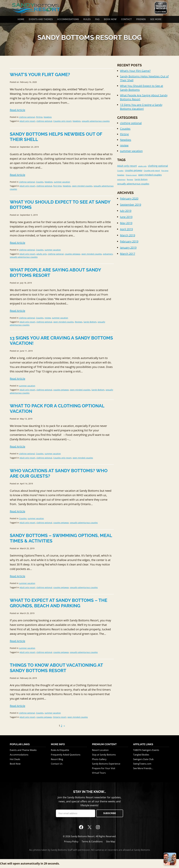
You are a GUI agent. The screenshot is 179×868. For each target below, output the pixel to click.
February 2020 (129, 198)
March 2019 (128, 235)
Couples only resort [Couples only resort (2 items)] (152, 171)
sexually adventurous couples (96, 121)
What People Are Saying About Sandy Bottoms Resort (55, 272)
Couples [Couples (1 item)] (120, 171)
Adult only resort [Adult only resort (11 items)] (127, 166)
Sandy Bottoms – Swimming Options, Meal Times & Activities (61, 538)
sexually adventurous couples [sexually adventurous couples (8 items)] (133, 184)
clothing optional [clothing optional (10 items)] (158, 166)
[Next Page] (64, 726)
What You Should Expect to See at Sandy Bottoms (60, 205)
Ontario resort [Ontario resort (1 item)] (131, 175)
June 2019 (126, 217)
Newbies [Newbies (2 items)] (121, 175)
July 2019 (126, 211)
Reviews (79, 322)
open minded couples (82, 186)
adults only (42, 254)
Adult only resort (27, 121)
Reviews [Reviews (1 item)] (130, 179)
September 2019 (131, 205)
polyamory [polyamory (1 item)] (121, 179)
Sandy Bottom (90, 322)
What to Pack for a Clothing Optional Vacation (57, 408)
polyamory (108, 254)
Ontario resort (60, 717)
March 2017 (128, 254)
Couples (40, 182)
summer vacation (62, 182)
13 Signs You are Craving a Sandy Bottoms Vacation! (61, 341)
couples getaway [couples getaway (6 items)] (134, 170)
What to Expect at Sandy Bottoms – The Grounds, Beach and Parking (59, 603)
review (48, 318)
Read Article (17, 110)
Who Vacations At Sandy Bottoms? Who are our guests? (59, 473)
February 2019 (129, 241)
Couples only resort (62, 121)
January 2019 (128, 248)
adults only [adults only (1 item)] (142, 166)
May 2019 (126, 223)
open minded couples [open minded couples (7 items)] (150, 175)
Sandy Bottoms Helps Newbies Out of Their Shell (56, 137)
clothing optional (27, 117)
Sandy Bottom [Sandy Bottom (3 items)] (141, 179)
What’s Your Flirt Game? (40, 75)
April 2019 (126, 229)
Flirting (39, 117)
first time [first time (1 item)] (165, 171)
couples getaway (73, 254)
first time (57, 186)
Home (21, 19)
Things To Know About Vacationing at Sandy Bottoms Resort (56, 668)
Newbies (48, 117)
